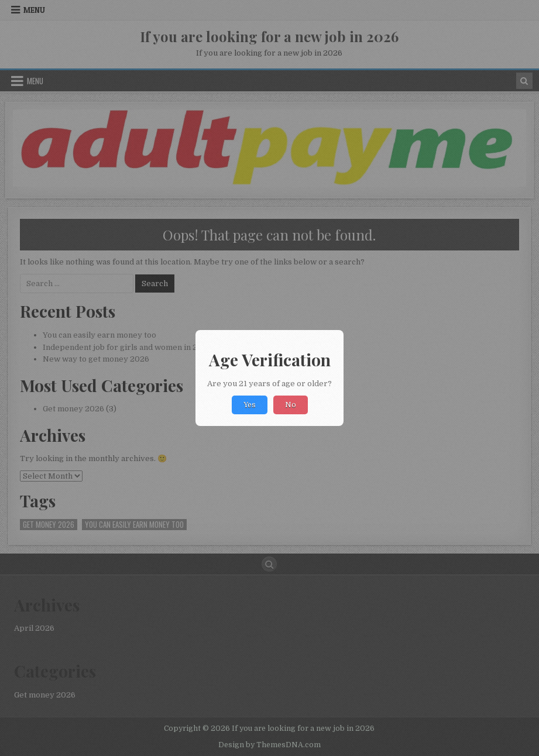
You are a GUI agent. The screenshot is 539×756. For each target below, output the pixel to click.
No (291, 405)
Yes (250, 405)
